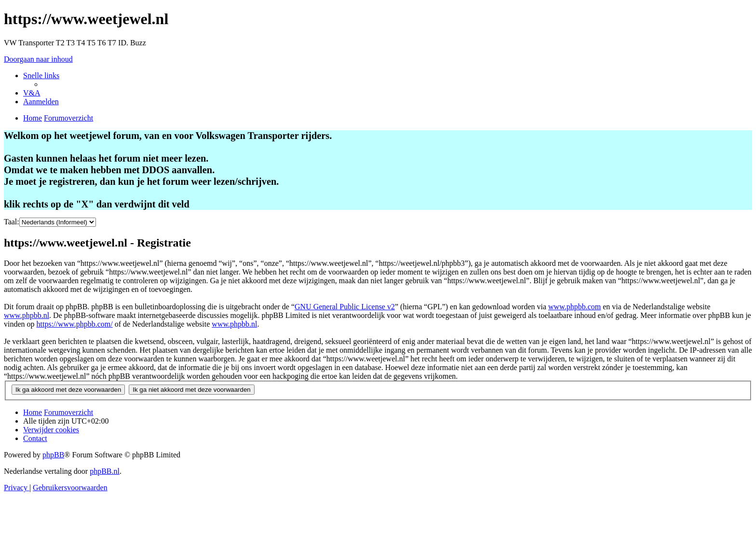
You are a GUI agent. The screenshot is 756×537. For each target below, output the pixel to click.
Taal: (12, 222)
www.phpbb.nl (27, 315)
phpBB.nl (105, 471)
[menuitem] (32, 93)
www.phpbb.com (574, 307)
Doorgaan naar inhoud (38, 59)
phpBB (53, 455)
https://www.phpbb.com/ (75, 324)
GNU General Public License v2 (345, 307)
